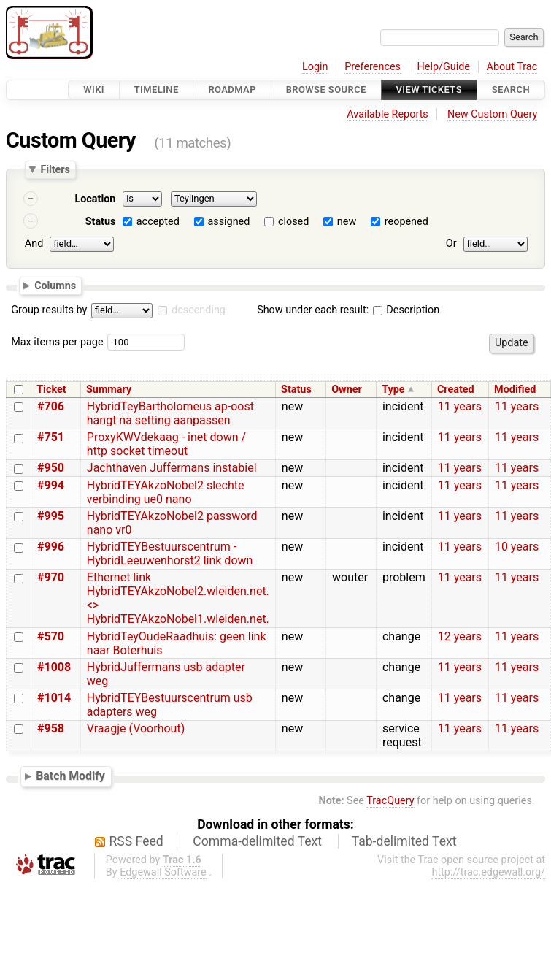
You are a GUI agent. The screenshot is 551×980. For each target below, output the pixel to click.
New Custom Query (492, 114)
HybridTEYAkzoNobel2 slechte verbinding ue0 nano (166, 492)
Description (406, 310)
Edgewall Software (163, 872)
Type (393, 390)
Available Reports (388, 114)
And (34, 244)
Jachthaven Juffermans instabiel (172, 468)
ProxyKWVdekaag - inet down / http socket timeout (166, 444)
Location (95, 199)
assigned (228, 222)
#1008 (54, 667)
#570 (51, 636)
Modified (515, 390)
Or (451, 244)
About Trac (512, 67)
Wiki (94, 89)
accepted (158, 222)
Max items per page (57, 342)
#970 (51, 577)
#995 (51, 516)
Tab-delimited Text (404, 841)
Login (315, 67)
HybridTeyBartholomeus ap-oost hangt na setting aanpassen (170, 413)
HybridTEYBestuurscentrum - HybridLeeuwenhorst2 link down (170, 554)
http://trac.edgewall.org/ (488, 872)
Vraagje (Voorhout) (136, 728)
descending (199, 310)
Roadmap (232, 89)
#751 (51, 437)
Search (511, 89)
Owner (347, 390)
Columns (55, 285)
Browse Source (326, 89)
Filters (55, 169)
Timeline (157, 89)
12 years (460, 636)
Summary (109, 390)
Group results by (49, 310)
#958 (51, 728)
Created (456, 390)
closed (293, 222)
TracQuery (390, 801)
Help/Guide (444, 67)
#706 (51, 406)
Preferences (373, 67)
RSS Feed (136, 841)
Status (101, 222)
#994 (51, 485)
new (347, 222)
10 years (517, 547)
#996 (51, 547)
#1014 (54, 698)
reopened (406, 222)
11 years (460, 406)
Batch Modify (70, 776)
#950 (51, 468)
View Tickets (429, 89)
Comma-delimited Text (257, 841)
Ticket (51, 390)
